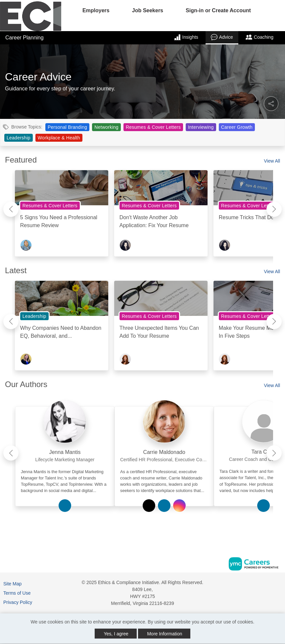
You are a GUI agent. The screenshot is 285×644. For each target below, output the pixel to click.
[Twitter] (279, 585)
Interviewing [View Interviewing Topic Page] (201, 127)
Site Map (12, 584)
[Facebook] (265, 585)
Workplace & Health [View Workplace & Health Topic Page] (59, 138)
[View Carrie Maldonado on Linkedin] (164, 506)
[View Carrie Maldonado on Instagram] (179, 506)
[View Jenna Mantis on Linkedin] (65, 506)
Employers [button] (96, 10)
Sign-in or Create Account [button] (218, 10)
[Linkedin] (272, 585)
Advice (222, 37)
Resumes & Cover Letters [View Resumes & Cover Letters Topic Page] (153, 127)
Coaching (260, 37)
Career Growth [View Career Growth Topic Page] (237, 127)
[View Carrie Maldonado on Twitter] (149, 506)
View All (272, 161)
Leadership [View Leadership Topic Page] (19, 138)
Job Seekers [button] (148, 10)
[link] (65, 450)
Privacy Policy (18, 602)
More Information (165, 634)
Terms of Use (17, 593)
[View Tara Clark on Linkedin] (263, 506)
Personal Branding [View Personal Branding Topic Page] (67, 127)
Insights (186, 37)
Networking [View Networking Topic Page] (106, 127)
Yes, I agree (116, 634)
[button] (271, 104)
